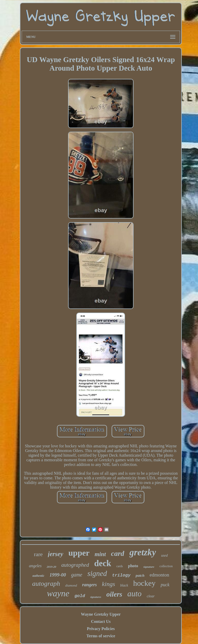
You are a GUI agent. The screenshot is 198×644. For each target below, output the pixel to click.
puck (165, 585)
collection (166, 566)
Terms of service (101, 636)
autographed (75, 565)
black (124, 585)
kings (109, 584)
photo (133, 566)
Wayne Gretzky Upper (101, 614)
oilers (114, 594)
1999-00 (58, 575)
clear (151, 596)
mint (100, 554)
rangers (90, 585)
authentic (39, 576)
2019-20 (51, 567)
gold (80, 596)
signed (97, 573)
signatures (96, 597)
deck (103, 563)
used (164, 555)
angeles (35, 566)
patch (140, 575)
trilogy (121, 575)
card (118, 553)
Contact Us (101, 621)
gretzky (143, 552)
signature (149, 567)
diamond (71, 585)
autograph (46, 584)
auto (134, 594)
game (77, 575)
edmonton (159, 575)
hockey (145, 583)
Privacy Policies (101, 629)
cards (119, 566)
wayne (58, 593)
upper (79, 553)
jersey (56, 554)
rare (38, 554)
